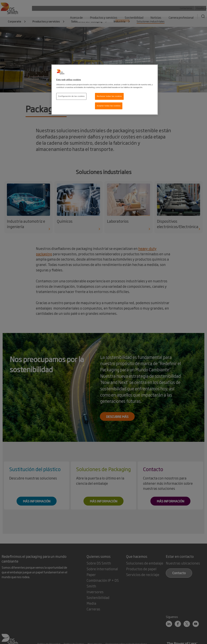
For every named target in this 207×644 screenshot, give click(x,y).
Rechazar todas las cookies (109, 96)
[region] (105, 90)
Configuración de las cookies (71, 96)
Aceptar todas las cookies (109, 106)
